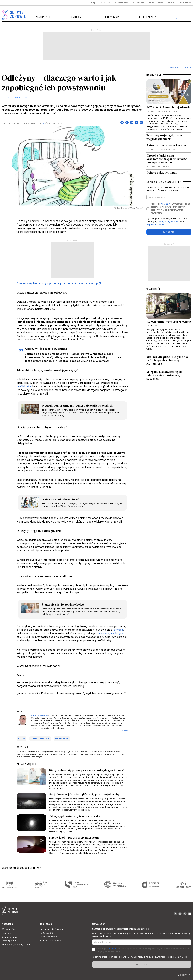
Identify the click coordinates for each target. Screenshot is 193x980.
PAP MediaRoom (121, 3)
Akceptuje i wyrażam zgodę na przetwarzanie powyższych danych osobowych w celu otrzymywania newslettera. (170, 208)
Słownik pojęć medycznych (16, 945)
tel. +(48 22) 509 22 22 (51, 941)
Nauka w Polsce (156, 3)
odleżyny (21, 739)
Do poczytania (110, 17)
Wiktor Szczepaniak (18, 98)
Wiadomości (43, 17)
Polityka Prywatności (169, 222)
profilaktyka (24, 386)
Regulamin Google (155, 225)
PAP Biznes (105, 3)
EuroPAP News (185, 3)
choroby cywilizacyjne (40, 739)
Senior (188, 67)
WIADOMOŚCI (154, 289)
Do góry (185, 975)
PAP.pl (93, 3)
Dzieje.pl (171, 3)
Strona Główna (175, 67)
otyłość (118, 630)
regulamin (166, 204)
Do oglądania (148, 17)
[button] (187, 17)
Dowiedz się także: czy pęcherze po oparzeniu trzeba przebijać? (59, 283)
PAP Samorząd (138, 3)
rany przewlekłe (62, 739)
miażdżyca (117, 633)
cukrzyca (103, 633)
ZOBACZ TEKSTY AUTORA (118, 731)
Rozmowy (76, 17)
